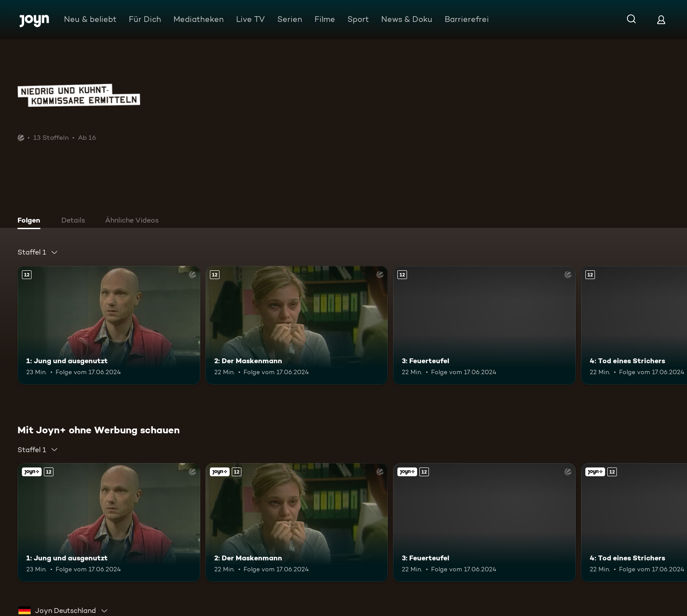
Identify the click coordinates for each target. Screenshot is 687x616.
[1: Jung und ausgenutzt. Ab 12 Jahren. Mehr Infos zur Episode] (109, 325)
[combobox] (38, 252)
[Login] (661, 19)
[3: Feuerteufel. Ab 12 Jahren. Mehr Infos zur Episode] (484, 325)
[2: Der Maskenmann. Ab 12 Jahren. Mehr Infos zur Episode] (297, 325)
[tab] (31, 221)
